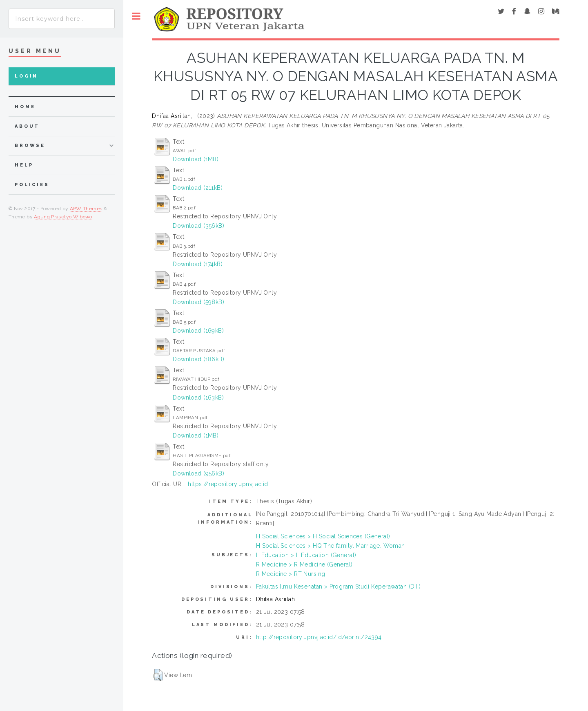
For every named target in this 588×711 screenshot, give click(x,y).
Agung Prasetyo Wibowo (63, 217)
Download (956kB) (198, 473)
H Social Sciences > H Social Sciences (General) (323, 536)
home (25, 107)
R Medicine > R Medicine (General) (304, 564)
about (27, 126)
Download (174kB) (198, 264)
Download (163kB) (198, 398)
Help (24, 165)
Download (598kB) (198, 302)
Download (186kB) (198, 359)
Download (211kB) (198, 188)
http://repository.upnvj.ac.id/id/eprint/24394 (319, 637)
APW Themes (86, 209)
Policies (32, 185)
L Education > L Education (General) (306, 555)
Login (26, 76)
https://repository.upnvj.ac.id (228, 484)
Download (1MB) (196, 159)
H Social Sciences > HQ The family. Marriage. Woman (331, 546)
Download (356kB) (198, 226)
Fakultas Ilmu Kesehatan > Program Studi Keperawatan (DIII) (338, 587)
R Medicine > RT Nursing (291, 574)
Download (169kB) (198, 331)
